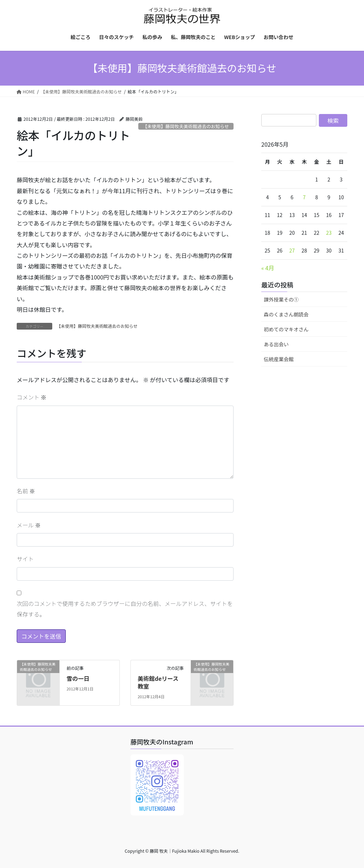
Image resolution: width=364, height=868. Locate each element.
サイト (25, 559)
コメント (32, 397)
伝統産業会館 (279, 359)
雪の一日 (78, 678)
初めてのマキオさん (286, 329)
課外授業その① (281, 299)
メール (29, 525)
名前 (26, 491)
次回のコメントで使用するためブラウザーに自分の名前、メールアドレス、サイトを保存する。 (125, 609)
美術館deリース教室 (158, 682)
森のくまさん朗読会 (286, 314)
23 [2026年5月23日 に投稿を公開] (329, 233)
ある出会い (276, 344)
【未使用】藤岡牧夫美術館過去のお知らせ (186, 126)
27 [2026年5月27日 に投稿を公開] (292, 250)
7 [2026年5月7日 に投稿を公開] (304, 197)
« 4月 (268, 268)
